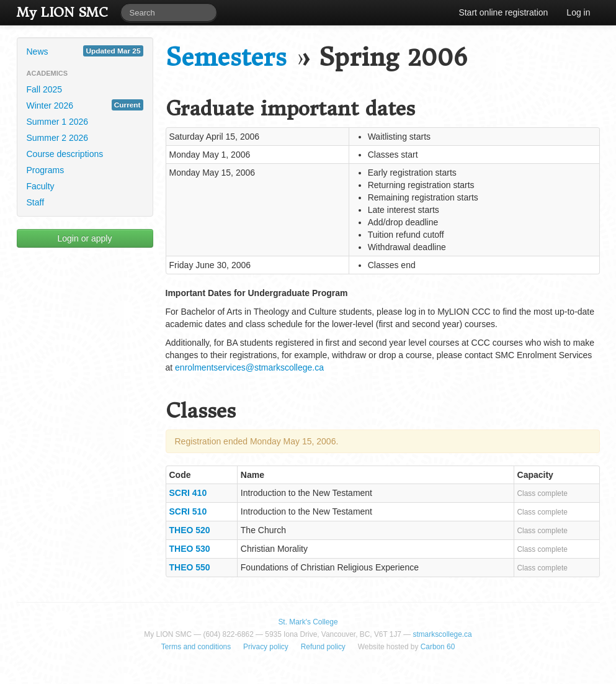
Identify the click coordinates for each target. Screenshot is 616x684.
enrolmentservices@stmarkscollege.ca (249, 367)
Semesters (226, 57)
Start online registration (503, 12)
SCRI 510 (188, 511)
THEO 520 (190, 530)
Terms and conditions (196, 647)
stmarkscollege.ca (442, 634)
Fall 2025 (45, 89)
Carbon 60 (438, 647)
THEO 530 (190, 549)
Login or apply (85, 238)
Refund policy (323, 647)
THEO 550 (190, 567)
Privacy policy (266, 647)
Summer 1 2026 (58, 122)
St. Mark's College (308, 622)
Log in (578, 12)
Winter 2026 (85, 105)
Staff (36, 202)
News (85, 51)
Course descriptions (65, 154)
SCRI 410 (188, 493)
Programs (46, 170)
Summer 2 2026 (58, 138)
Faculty (41, 186)
